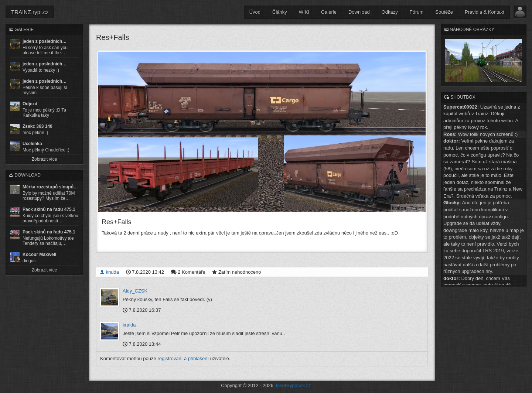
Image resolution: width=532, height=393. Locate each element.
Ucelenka (32, 144)
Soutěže (444, 12)
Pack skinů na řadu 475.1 (49, 209)
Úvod (255, 12)
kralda (109, 272)
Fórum (417, 12)
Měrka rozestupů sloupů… (50, 187)
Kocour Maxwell (39, 254)
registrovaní (170, 358)
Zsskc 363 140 (37, 126)
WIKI (304, 12)
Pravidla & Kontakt (485, 12)
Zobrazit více (45, 159)
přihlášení (198, 358)
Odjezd (30, 104)
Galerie (329, 12)
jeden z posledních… (45, 41)
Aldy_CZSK (135, 291)
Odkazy (390, 12)
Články (280, 12)
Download (359, 12)
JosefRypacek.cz (293, 385)
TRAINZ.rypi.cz (30, 12)
